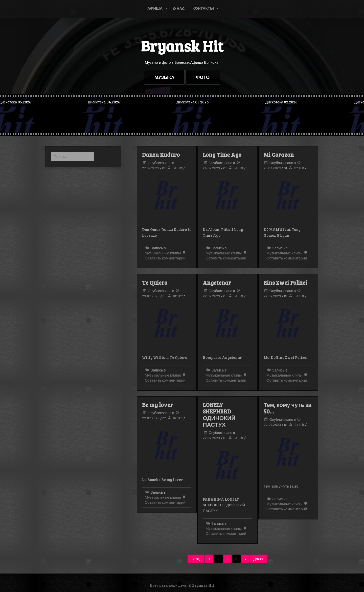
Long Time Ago (222, 155)
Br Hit (177, 168)
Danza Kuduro (161, 155)
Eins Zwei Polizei (285, 282)
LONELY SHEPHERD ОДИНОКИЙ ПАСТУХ (219, 414)
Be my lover (157, 405)
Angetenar (217, 282)
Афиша (155, 8)
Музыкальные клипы (163, 253)
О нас (179, 8)
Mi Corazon (279, 155)
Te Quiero (155, 282)
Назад (196, 559)
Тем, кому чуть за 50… (288, 408)
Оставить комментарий (166, 256)
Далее (259, 559)
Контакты (203, 8)
